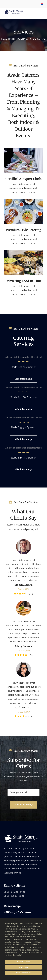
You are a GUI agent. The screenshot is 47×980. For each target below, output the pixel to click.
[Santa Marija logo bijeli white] (21, 835)
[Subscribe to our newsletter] (24, 805)
